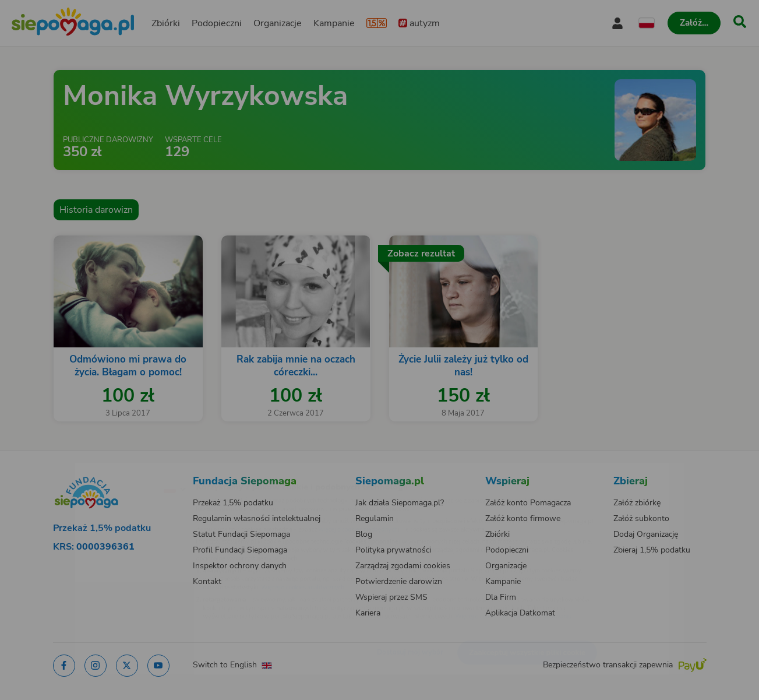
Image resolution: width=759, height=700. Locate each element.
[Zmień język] (124, 470)
